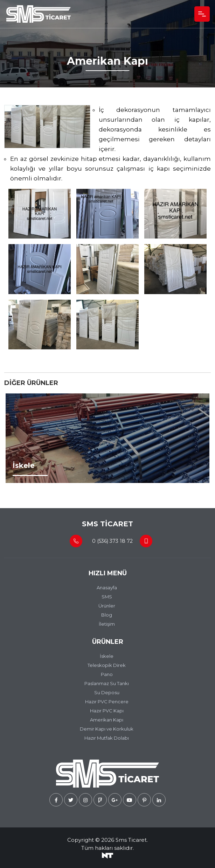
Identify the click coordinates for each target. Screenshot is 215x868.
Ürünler (107, 606)
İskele (107, 656)
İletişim (107, 624)
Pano (107, 674)
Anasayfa (107, 588)
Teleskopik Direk (107, 665)
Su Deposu (107, 692)
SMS (107, 597)
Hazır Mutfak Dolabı (107, 738)
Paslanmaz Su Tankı (107, 683)
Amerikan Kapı (107, 720)
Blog (107, 615)
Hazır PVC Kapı (107, 711)
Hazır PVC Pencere (107, 702)
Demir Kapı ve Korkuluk (107, 729)
